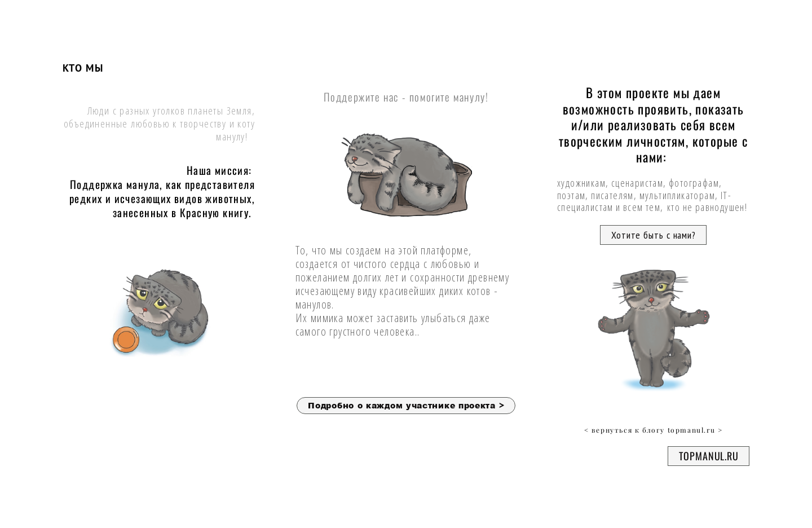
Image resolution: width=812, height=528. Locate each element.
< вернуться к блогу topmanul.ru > (654, 430)
